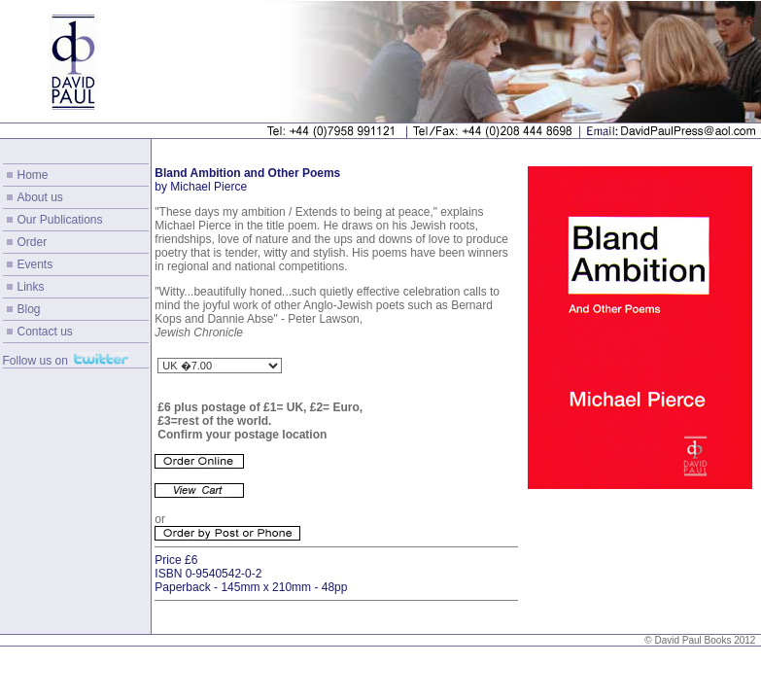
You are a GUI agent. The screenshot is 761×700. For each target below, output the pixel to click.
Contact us (45, 332)
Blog (29, 309)
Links (31, 287)
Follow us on (35, 361)
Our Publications (60, 220)
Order (33, 242)
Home (33, 175)
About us (40, 197)
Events (35, 264)
